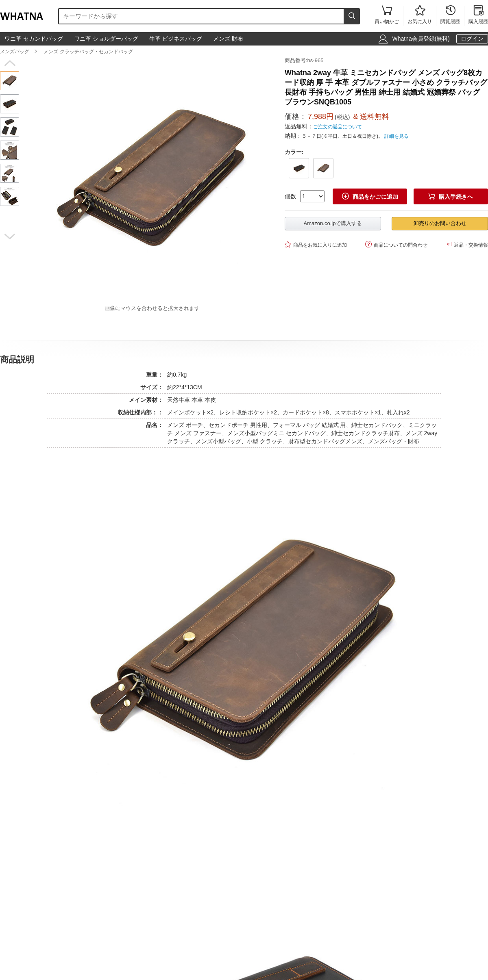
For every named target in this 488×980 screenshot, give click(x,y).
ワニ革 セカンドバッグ (34, 39)
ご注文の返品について (338, 127)
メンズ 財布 (228, 39)
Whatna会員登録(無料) (421, 39)
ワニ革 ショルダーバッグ (106, 39)
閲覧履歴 (450, 15)
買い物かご (387, 15)
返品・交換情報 (467, 244)
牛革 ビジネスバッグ (176, 39)
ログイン (472, 39)
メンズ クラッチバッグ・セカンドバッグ (88, 52)
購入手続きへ (451, 196)
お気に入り (420, 15)
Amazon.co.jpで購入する (333, 223)
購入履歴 (478, 15)
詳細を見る (396, 136)
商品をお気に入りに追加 (316, 244)
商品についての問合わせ (396, 244)
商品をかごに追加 (370, 196)
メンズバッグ (15, 52)
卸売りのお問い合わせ (440, 223)
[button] (10, 63)
